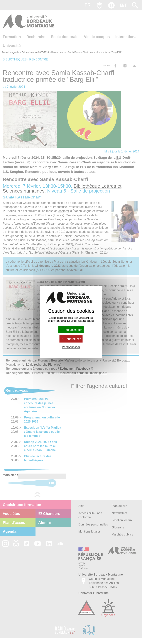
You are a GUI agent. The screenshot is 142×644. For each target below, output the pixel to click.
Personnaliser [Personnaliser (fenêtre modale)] (71, 347)
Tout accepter (71, 330)
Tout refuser (71, 339)
